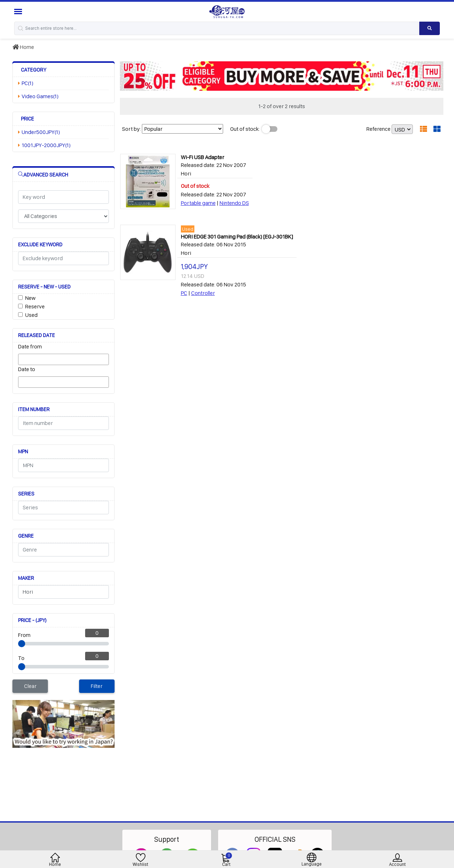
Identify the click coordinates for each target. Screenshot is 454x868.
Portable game (198, 203)
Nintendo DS (234, 203)
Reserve (35, 306)
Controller (203, 293)
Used (31, 315)
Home (23, 47)
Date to (27, 369)
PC (184, 293)
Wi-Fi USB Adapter (203, 157)
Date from (30, 346)
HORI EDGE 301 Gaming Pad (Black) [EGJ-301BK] (237, 237)
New (30, 298)
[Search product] (430, 28)
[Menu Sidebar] (19, 12)
